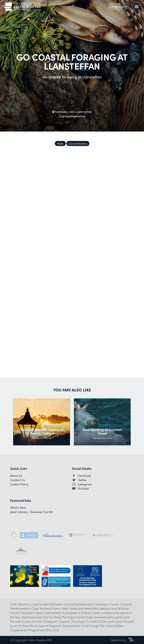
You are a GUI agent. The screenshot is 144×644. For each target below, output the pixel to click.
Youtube (80, 488)
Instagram (82, 484)
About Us (16, 476)
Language (119, 6)
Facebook (81, 476)
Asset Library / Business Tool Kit (31, 512)
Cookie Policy (19, 484)
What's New (18, 508)
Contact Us (18, 480)
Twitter (79, 480)
